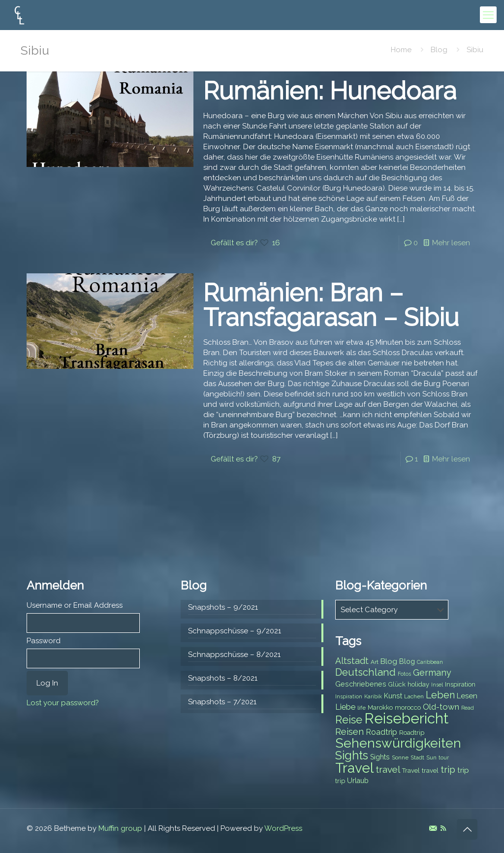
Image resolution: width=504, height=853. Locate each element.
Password (44, 641)
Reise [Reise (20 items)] (349, 720)
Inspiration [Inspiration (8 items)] (460, 684)
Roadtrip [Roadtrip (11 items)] (381, 732)
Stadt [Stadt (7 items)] (417, 757)
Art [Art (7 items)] (375, 662)
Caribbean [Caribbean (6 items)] (430, 662)
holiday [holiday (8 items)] (418, 684)
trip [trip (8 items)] (340, 781)
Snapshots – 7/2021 (222, 702)
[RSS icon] (443, 828)
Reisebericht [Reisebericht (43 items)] (406, 718)
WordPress (283, 828)
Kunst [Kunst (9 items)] (393, 696)
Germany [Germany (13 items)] (432, 673)
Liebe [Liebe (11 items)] (345, 707)
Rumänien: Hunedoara (330, 91)
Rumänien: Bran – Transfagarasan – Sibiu (331, 305)
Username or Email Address (75, 605)
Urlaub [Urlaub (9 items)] (358, 781)
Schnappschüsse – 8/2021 (234, 655)
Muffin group (120, 828)
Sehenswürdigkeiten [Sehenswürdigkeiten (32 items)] (398, 743)
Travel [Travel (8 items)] (411, 771)
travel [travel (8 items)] (430, 771)
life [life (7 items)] (362, 708)
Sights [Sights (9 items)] (380, 757)
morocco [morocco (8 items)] (408, 707)
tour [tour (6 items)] (444, 757)
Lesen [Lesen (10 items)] (467, 696)
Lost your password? (63, 703)
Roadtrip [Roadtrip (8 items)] (412, 733)
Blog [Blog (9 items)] (407, 661)
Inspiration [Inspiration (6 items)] (349, 696)
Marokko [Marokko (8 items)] (380, 707)
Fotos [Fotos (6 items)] (404, 674)
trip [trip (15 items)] (448, 769)
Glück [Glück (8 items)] (397, 684)
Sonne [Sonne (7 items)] (400, 757)
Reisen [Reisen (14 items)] (349, 732)
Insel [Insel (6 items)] (437, 685)
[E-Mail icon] (433, 828)
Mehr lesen (451, 243)
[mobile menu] (488, 15)
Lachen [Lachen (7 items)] (414, 696)
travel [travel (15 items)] (388, 769)
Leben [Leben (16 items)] (440, 695)
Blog (439, 50)
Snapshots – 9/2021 (223, 607)
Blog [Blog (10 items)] (389, 661)
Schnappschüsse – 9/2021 (235, 631)
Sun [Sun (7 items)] (431, 757)
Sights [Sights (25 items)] (352, 755)
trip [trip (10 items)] (463, 770)
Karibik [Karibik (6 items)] (373, 696)
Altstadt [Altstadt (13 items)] (352, 661)
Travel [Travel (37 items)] (354, 768)
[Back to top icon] (467, 829)
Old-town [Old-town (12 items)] (441, 707)
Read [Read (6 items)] (468, 708)
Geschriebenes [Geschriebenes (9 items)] (361, 684)
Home (401, 50)
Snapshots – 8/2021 (223, 678)
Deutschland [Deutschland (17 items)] (365, 672)
